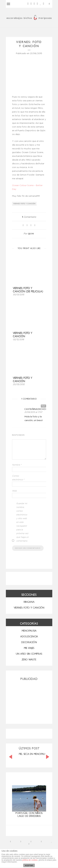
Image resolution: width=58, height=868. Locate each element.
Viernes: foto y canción (23, 335)
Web (14, 491)
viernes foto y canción (24, 204)
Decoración (29, 642)
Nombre (17, 465)
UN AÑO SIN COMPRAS (29, 654)
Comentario (29, 217)
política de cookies (30, 860)
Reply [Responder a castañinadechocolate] (43, 406)
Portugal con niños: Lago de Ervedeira (29, 815)
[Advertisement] (29, 701)
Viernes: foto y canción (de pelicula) (28, 290)
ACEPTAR (29, 866)
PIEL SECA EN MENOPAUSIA (34, 754)
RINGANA (29, 602)
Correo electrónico (18, 478)
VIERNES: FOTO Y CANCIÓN (29, 608)
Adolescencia (29, 637)
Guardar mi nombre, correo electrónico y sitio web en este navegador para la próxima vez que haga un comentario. (22, 522)
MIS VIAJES (29, 648)
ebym (31, 234)
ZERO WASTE (29, 660)
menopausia (29, 631)
